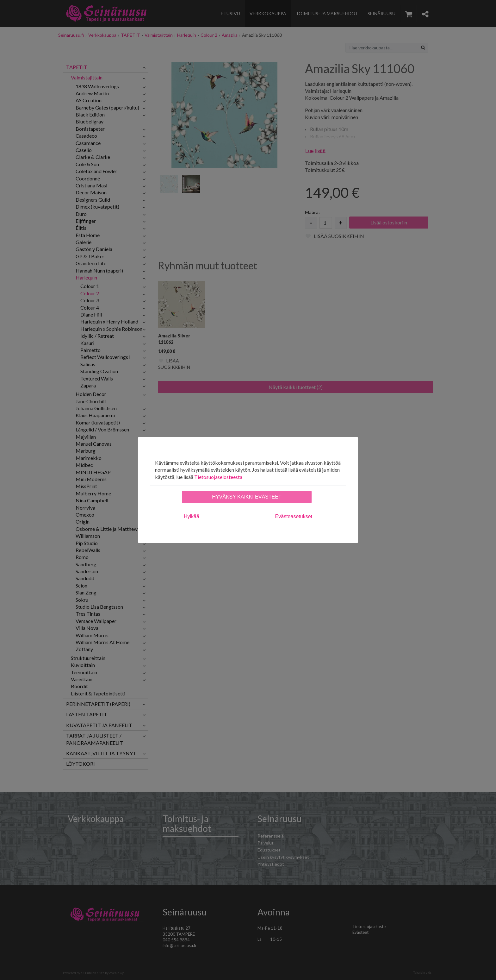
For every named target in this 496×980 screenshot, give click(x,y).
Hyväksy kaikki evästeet (247, 497)
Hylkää (192, 516)
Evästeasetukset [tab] (294, 516)
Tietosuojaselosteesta (218, 477)
